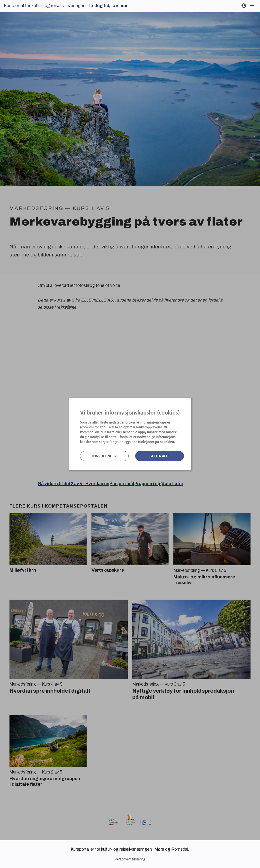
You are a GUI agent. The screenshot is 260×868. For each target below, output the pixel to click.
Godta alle (160, 456)
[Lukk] (189, 403)
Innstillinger (104, 456)
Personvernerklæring (130, 859)
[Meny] (252, 6)
